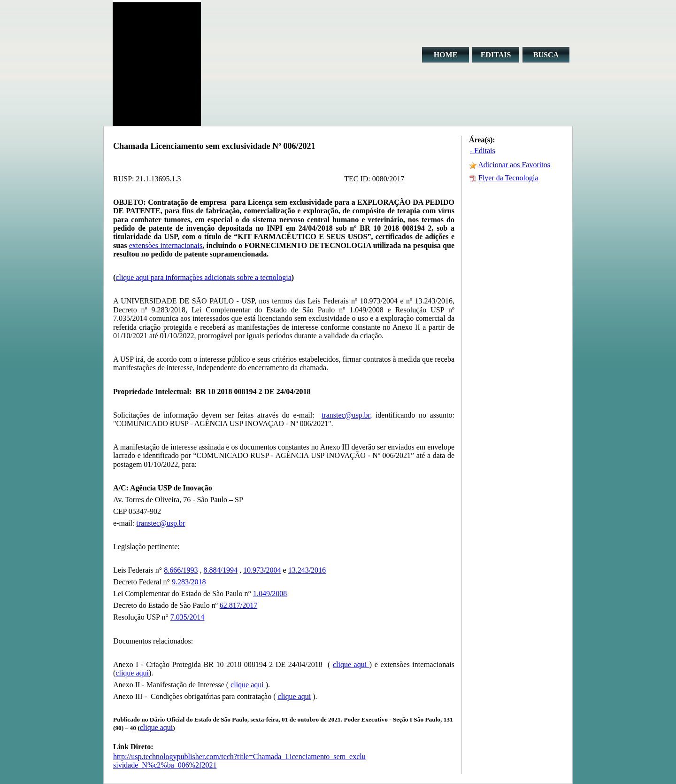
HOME (446, 55)
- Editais (483, 151)
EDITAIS (496, 55)
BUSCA (546, 55)
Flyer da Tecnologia (508, 178)
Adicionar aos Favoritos (514, 165)
